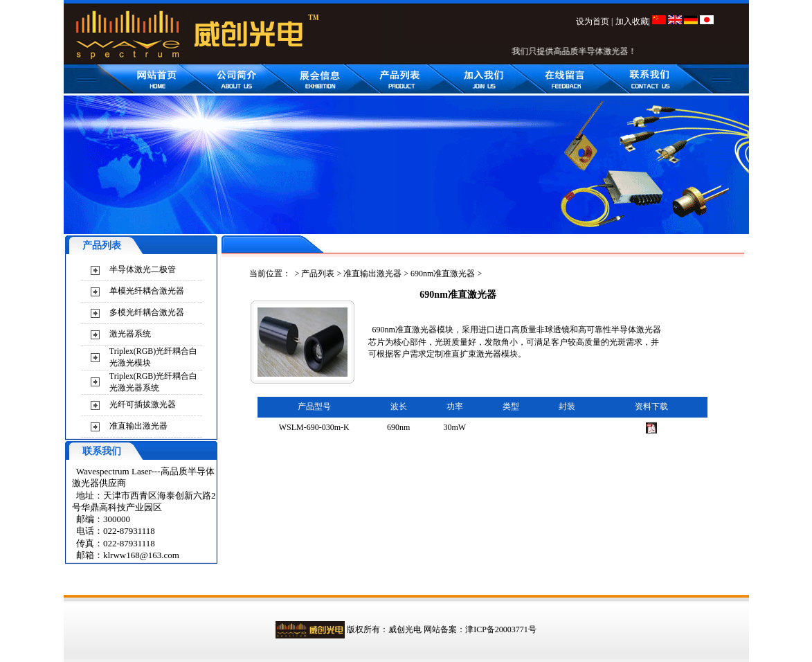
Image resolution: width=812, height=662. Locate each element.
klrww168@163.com (141, 555)
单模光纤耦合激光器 (147, 291)
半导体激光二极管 (143, 269)
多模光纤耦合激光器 (147, 312)
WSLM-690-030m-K (314, 427)
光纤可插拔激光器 (143, 404)
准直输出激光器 (138, 426)
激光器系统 (130, 334)
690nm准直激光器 (443, 274)
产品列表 (318, 274)
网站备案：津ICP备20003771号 (480, 629)
